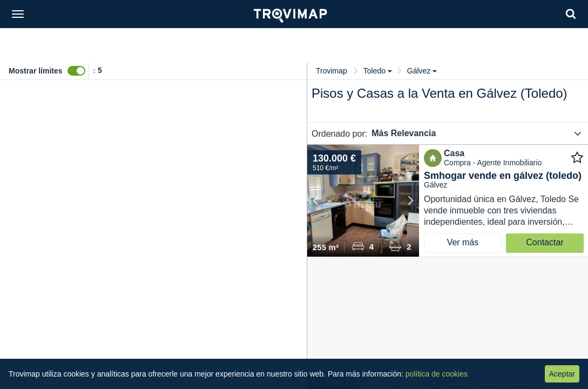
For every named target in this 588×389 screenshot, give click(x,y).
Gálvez (422, 71)
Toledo (378, 71)
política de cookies (437, 374)
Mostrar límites (36, 71)
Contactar (545, 242)
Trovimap (332, 71)
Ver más (463, 242)
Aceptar (562, 374)
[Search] (571, 14)
